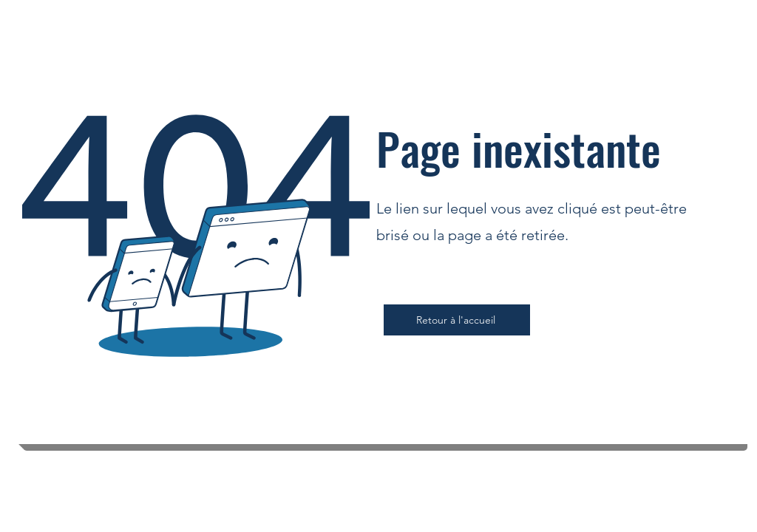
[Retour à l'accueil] (457, 320)
